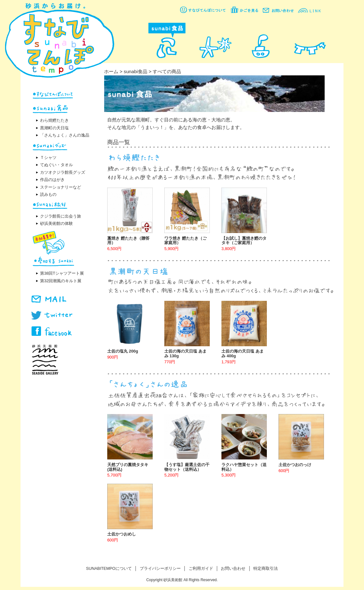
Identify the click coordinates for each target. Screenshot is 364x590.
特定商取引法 (266, 568)
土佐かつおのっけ (295, 465)
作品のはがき (52, 180)
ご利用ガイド (201, 568)
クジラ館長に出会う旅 (61, 216)
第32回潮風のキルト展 (61, 281)
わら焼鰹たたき (54, 120)
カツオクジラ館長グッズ (63, 172)
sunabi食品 (135, 71)
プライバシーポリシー (160, 568)
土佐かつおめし (122, 534)
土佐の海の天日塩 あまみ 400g (243, 353)
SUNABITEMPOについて (109, 568)
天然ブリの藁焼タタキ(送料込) (128, 467)
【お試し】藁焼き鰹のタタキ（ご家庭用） (244, 241)
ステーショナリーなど (61, 187)
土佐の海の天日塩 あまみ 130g (185, 353)
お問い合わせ (233, 568)
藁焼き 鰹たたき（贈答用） (128, 241)
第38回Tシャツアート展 (62, 273)
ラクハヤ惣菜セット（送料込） (244, 467)
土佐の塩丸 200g (123, 351)
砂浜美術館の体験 (56, 223)
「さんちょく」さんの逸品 (65, 135)
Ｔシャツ (48, 158)
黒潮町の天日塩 (54, 128)
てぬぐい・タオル (56, 165)
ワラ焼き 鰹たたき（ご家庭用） (185, 241)
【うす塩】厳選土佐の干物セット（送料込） (187, 467)
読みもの (48, 194)
